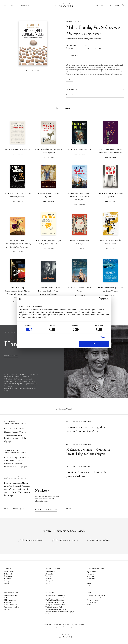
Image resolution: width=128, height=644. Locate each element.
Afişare (103, 337)
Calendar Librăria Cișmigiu (15, 509)
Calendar (70, 509)
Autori (6, 583)
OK (94, 344)
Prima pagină (25, 5)
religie (88, 46)
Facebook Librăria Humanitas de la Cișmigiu (60, 612)
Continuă (70, 79)
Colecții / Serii (9, 581)
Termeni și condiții (93, 600)
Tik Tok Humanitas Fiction (54, 607)
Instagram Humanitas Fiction (55, 605)
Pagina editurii (9, 572)
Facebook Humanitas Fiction (55, 602)
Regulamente (91, 602)
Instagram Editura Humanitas (55, 598)
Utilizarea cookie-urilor (94, 598)
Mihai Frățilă (79, 27)
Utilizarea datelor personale (96, 595)
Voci (88, 585)
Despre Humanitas (10, 605)
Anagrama (72, 627)
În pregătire (8, 576)
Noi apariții (8, 574)
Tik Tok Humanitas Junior (54, 614)
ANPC (89, 605)
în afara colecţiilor (93, 49)
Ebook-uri (7, 602)
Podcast (7, 598)
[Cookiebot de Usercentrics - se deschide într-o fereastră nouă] (100, 299)
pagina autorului (11, 356)
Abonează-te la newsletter (46, 509)
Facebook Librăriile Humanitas (56, 609)
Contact (7, 609)
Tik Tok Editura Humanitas (55, 600)
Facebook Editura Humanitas (55, 595)
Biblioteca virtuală (10, 600)
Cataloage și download (12, 607)
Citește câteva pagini (33, 71)
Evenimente (8, 578)
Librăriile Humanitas (104, 5)
